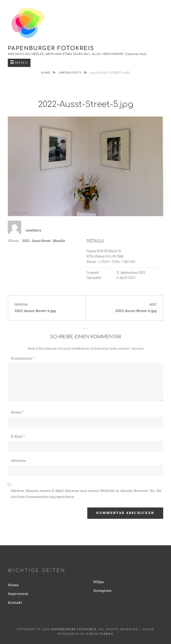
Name (17, 412)
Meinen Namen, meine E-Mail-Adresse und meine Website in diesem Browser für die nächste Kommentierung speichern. (86, 494)
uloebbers (33, 230)
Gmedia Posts (70, 73)
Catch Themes (100, 634)
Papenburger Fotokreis (51, 48)
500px (99, 582)
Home (46, 73)
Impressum (18, 594)
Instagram (102, 591)
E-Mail (18, 436)
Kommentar (23, 358)
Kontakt (15, 603)
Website (18, 461)
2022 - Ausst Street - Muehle (44, 241)
